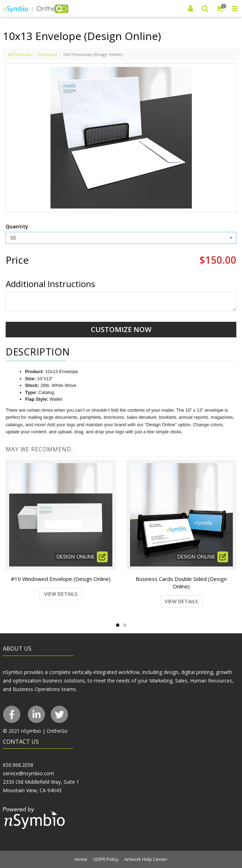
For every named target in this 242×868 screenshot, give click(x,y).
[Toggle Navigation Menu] (235, 8)
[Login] (190, 8)
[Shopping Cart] (220, 8)
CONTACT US (21, 742)
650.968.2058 (18, 765)
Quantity (17, 226)
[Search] (205, 8)
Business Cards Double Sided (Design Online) (181, 583)
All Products (20, 54)
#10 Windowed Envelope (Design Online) (61, 579)
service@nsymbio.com (28, 773)
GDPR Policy (106, 859)
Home (81, 859)
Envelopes (47, 54)
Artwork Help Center (146, 859)
